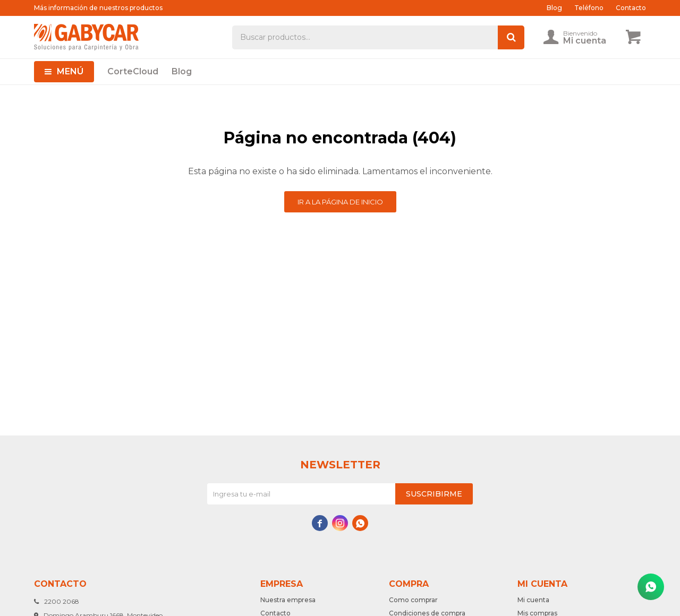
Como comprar (413, 600)
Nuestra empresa (288, 600)
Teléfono (589, 8)
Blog (182, 71)
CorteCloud (133, 71)
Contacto (631, 8)
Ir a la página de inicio (340, 202)
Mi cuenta (533, 600)
